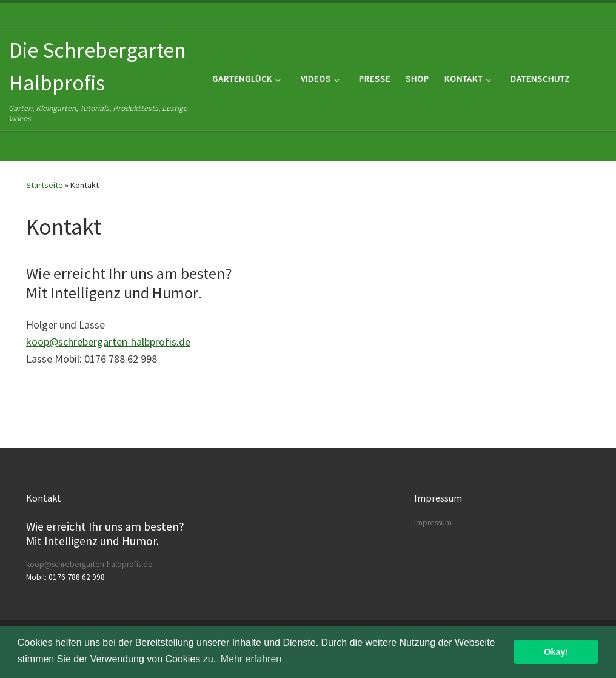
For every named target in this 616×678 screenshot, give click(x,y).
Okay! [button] (556, 652)
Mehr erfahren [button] (251, 659)
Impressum (433, 522)
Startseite (45, 185)
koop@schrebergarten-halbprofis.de (108, 342)
